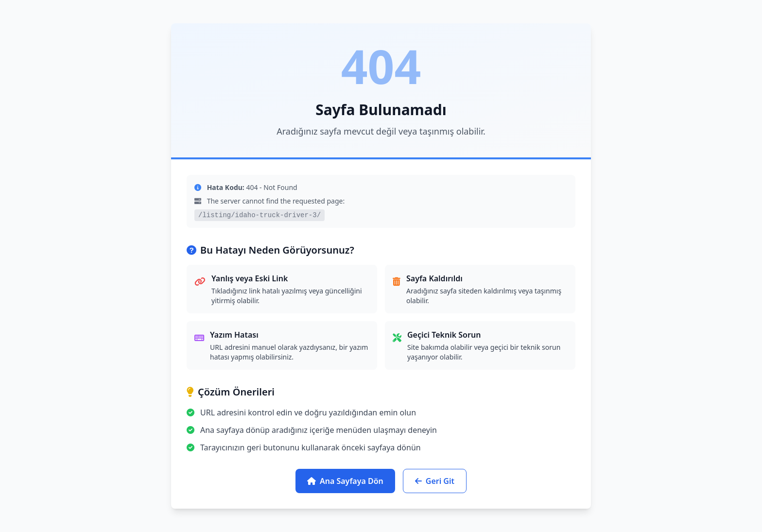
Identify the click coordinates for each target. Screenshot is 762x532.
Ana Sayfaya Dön (345, 481)
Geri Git (435, 481)
